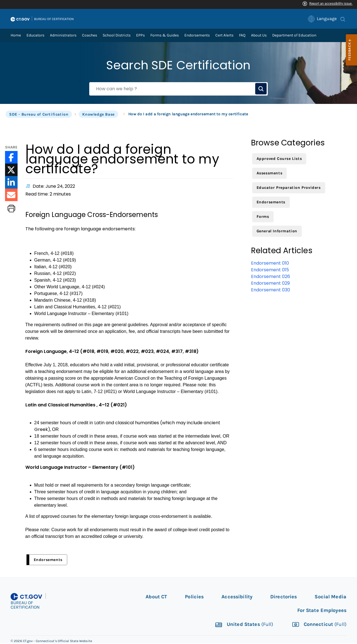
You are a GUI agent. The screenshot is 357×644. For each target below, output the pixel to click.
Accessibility (237, 597)
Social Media (331, 597)
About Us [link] (259, 36)
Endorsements (48, 560)
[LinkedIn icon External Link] (11, 183)
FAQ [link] (242, 36)
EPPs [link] (140, 36)
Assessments (270, 174)
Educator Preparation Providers (289, 188)
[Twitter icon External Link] (11, 170)
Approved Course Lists (279, 159)
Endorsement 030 (271, 290)
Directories (284, 597)
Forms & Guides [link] (165, 36)
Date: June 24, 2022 (54, 187)
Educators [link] (35, 36)
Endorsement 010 (270, 264)
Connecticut (319, 625)
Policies (194, 597)
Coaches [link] (90, 36)
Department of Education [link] (294, 36)
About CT (156, 597)
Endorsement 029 (270, 284)
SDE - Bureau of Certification (39, 115)
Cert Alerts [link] (224, 36)
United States (244, 625)
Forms (263, 217)
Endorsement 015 (270, 270)
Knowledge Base (98, 115)
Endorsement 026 (271, 277)
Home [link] (16, 36)
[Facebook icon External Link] (11, 158)
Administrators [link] (63, 36)
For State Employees (322, 611)
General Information (277, 232)
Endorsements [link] (197, 36)
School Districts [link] (116, 36)
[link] (323, 19)
